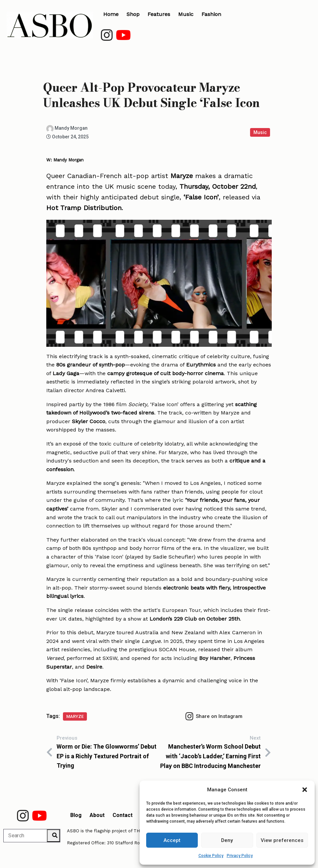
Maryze (75, 716)
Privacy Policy (240, 856)
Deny (227, 840)
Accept (172, 840)
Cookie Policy (211, 856)
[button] (305, 790)
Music (260, 132)
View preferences (282, 840)
